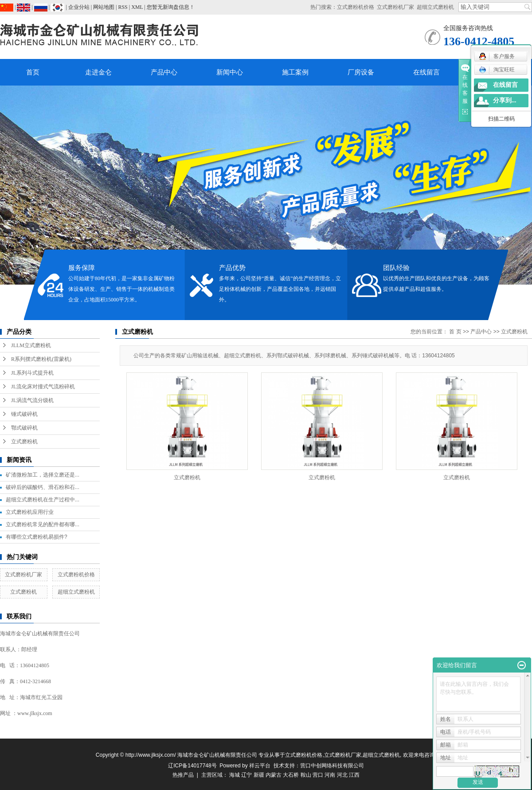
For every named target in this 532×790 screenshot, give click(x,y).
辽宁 (246, 775)
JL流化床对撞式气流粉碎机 (43, 387)
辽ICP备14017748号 (192, 766)
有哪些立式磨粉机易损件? (37, 537)
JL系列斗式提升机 (32, 373)
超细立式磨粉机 (435, 7)
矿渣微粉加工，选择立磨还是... (43, 475)
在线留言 (426, 72)
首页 (33, 72)
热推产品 (183, 775)
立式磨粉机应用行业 (30, 512)
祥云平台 (260, 766)
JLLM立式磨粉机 (31, 345)
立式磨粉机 (24, 442)
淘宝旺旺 (497, 70)
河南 (330, 775)
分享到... (505, 100)
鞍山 (306, 775)
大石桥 (291, 775)
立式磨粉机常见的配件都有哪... (43, 524)
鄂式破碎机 (24, 428)
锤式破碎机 (24, 414)
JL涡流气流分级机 (32, 400)
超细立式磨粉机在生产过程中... (43, 500)
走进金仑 (98, 72)
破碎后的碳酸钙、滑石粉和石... (43, 487)
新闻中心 (230, 72)
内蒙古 (274, 775)
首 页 (455, 332)
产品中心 (164, 72)
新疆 (259, 775)
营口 (318, 775)
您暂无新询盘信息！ (171, 7)
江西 (354, 775)
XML (137, 7)
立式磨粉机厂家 (395, 7)
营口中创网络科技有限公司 (332, 766)
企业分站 (79, 7)
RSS (123, 7)
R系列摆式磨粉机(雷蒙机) (41, 359)
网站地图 (104, 7)
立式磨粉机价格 (356, 7)
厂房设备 (361, 72)
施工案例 (295, 72)
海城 (235, 775)
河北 (342, 775)
